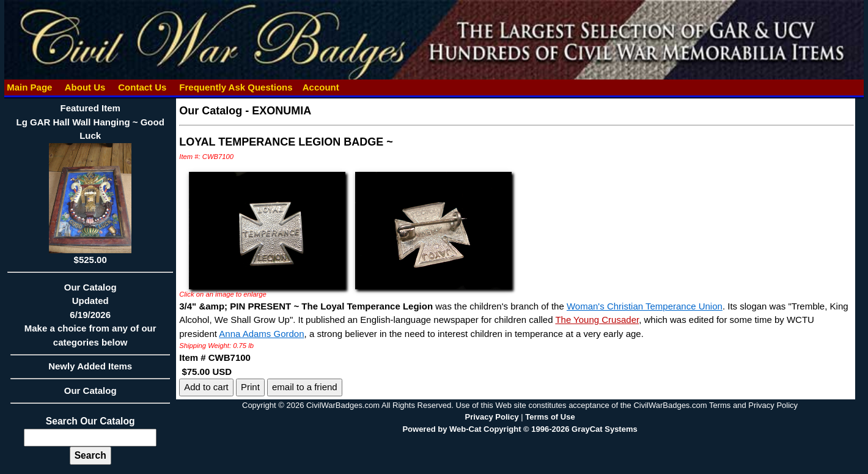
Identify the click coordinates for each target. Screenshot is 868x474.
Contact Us (142, 87)
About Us (85, 87)
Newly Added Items (90, 370)
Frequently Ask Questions (236, 87)
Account (321, 87)
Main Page (30, 87)
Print (250, 387)
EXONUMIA (281, 111)
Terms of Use (550, 417)
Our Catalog (90, 391)
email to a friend (305, 387)
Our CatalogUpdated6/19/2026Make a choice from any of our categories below (90, 319)
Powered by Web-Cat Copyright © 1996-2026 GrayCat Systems (520, 429)
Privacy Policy (491, 417)
